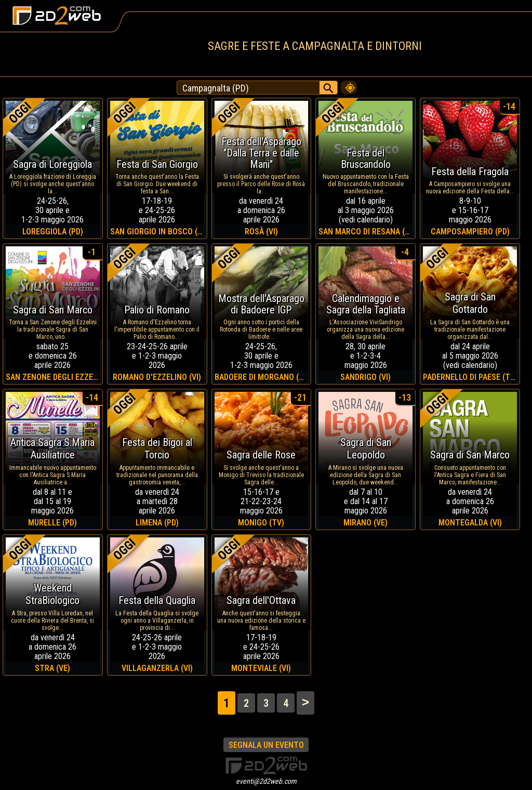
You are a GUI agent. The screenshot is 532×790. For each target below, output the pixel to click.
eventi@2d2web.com (266, 781)
